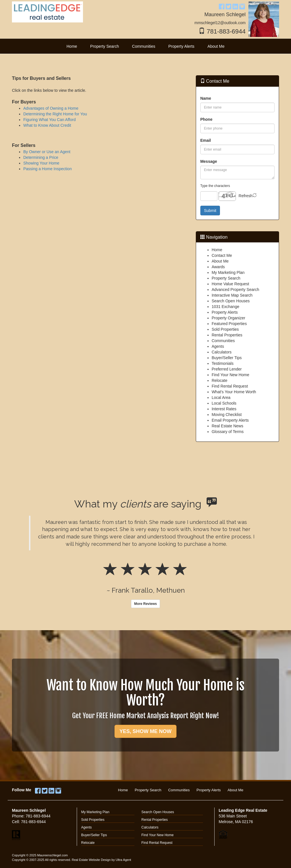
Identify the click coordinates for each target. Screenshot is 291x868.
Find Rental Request (230, 386)
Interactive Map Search (232, 295)
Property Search (226, 278)
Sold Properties (225, 329)
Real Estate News (227, 426)
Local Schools (224, 403)
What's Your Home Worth (234, 392)
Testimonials (223, 363)
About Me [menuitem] (216, 46)
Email (206, 140)
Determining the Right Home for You (55, 114)
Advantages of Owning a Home (51, 108)
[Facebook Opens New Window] (222, 6)
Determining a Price (41, 157)
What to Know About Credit (47, 125)
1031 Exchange (225, 307)
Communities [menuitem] (144, 46)
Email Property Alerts (230, 420)
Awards (218, 267)
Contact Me (222, 255)
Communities (223, 341)
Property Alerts (225, 312)
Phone (206, 119)
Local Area (221, 397)
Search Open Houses (231, 301)
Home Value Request (230, 284)
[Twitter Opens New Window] (228, 6)
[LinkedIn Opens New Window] (235, 6)
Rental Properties (227, 335)
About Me (220, 261)
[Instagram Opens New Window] (242, 6)
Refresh (246, 196)
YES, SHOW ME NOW (145, 731)
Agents (218, 346)
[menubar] (145, 46)
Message (209, 161)
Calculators (222, 352)
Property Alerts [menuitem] (181, 46)
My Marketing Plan (228, 272)
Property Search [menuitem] (104, 46)
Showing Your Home (41, 163)
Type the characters (215, 186)
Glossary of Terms (228, 432)
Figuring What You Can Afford (49, 120)
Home (217, 250)
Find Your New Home (230, 375)
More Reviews (145, 604)
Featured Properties (229, 324)
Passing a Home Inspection (47, 169)
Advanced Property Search (235, 290)
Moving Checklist (227, 415)
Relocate (220, 380)
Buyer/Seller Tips (227, 358)
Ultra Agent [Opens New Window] (123, 860)
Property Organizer (228, 318)
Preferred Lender (227, 369)
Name (206, 98)
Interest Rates (224, 409)
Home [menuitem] (72, 46)
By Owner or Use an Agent (47, 152)
